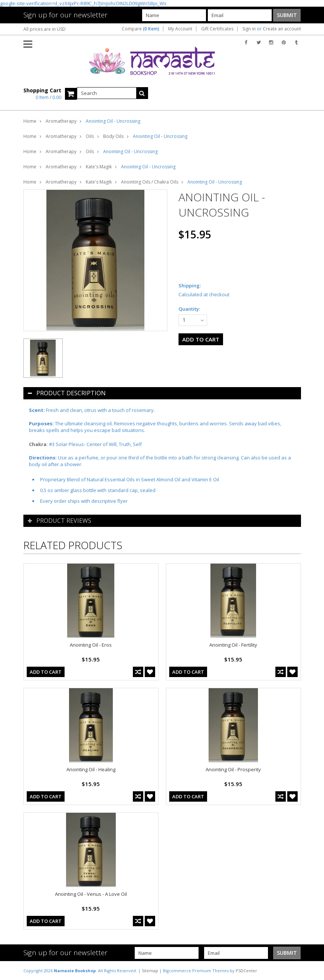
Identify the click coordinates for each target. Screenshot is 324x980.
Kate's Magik (99, 167)
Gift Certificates (217, 29)
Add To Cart (46, 672)
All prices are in (45, 29)
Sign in (249, 29)
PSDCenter (246, 971)
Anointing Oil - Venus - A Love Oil (91, 894)
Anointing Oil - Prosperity (233, 769)
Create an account (282, 29)
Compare (140, 29)
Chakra (38, 444)
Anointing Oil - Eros (91, 645)
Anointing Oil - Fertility (233, 645)
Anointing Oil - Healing (91, 769)
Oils (90, 136)
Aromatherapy (61, 121)
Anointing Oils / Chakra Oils (150, 182)
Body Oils (113, 136)
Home (30, 121)
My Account (180, 29)
